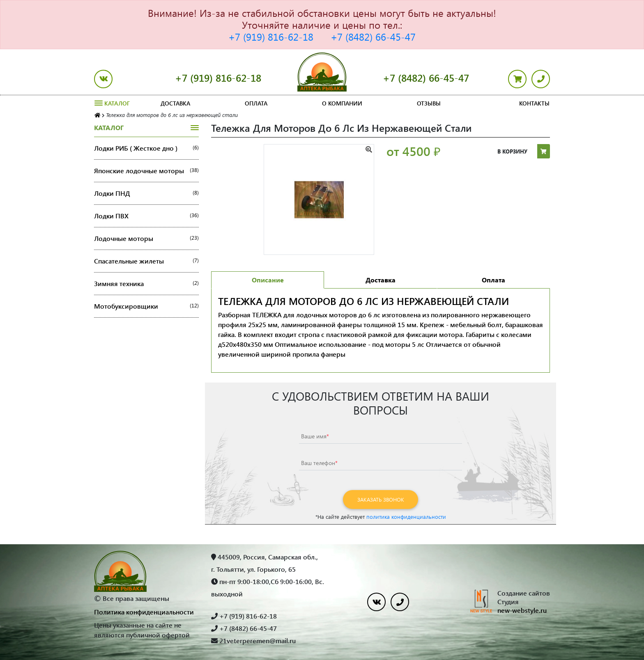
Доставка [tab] (381, 280)
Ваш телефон (319, 463)
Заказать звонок (381, 499)
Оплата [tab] (493, 280)
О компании (342, 103)
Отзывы (429, 103)
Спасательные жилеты (146, 261)
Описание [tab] (268, 280)
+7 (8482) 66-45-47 (373, 37)
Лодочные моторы (146, 238)
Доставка (175, 103)
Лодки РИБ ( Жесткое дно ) (146, 148)
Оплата (256, 103)
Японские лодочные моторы (146, 171)
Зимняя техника (146, 284)
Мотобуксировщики (146, 306)
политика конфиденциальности (406, 517)
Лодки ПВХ (146, 216)
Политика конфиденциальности (144, 612)
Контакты (534, 103)
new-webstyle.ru (522, 610)
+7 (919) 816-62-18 (271, 37)
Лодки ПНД (146, 193)
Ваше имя (315, 436)
